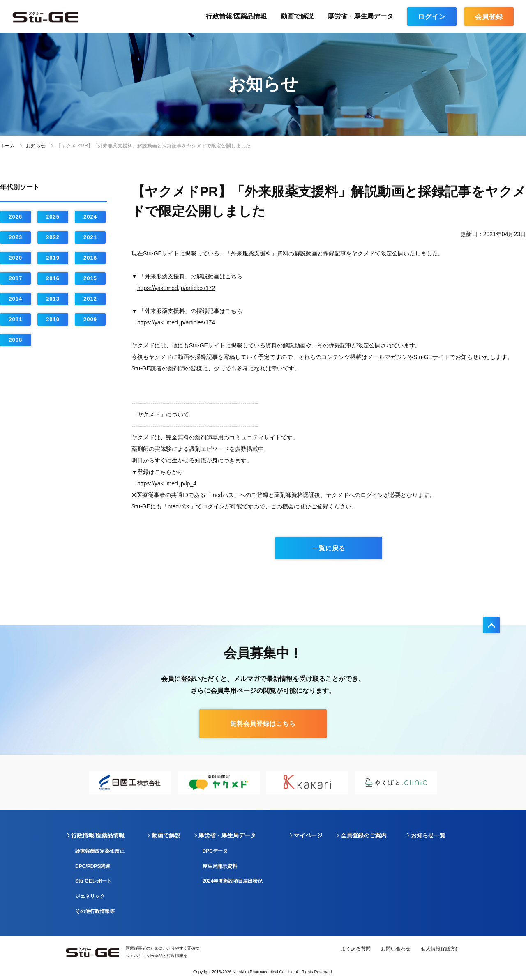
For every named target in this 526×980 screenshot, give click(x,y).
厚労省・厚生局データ (360, 16)
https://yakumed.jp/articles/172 (176, 288)
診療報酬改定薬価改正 (100, 851)
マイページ (308, 835)
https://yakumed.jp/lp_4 (167, 483)
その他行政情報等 (95, 911)
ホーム (7, 146)
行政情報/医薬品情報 (236, 16)
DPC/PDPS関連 (93, 866)
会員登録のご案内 (364, 835)
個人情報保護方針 (441, 949)
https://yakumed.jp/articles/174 (176, 322)
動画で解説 (297, 16)
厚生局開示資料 (220, 866)
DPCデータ (215, 851)
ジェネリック (90, 896)
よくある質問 (356, 949)
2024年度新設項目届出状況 (233, 881)
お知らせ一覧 (428, 835)
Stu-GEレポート (93, 881)
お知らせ (36, 146)
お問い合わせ (396, 949)
